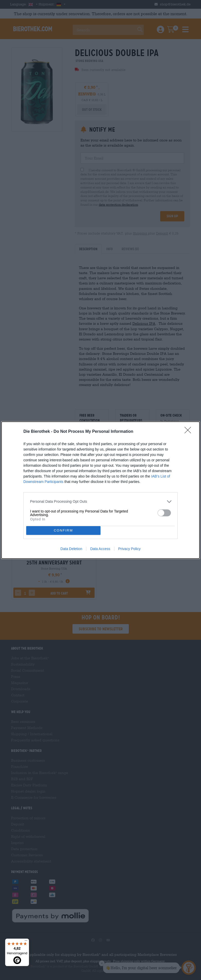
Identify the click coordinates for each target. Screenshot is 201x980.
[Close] (189, 432)
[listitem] (100, 502)
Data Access (100, 549)
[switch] (164, 513)
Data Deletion (71, 549)
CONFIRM (63, 530)
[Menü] (26, 942)
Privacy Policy (129, 549)
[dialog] (100, 490)
